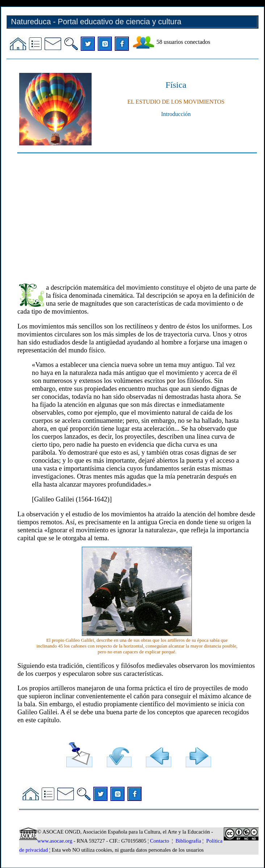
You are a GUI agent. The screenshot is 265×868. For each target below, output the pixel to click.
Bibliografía (188, 841)
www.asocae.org (55, 841)
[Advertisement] (137, 215)
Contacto (159, 841)
